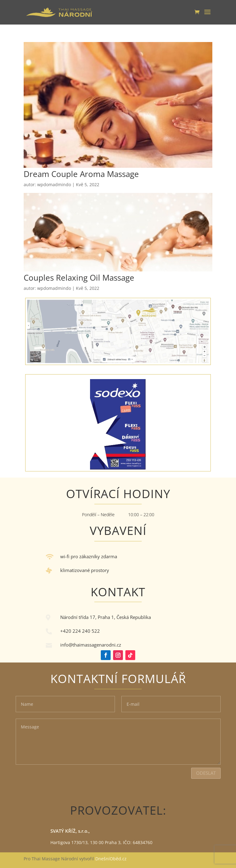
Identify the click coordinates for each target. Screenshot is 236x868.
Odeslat (206, 773)
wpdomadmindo (54, 184)
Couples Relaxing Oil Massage (79, 278)
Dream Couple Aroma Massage (81, 174)
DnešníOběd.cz (112, 859)
